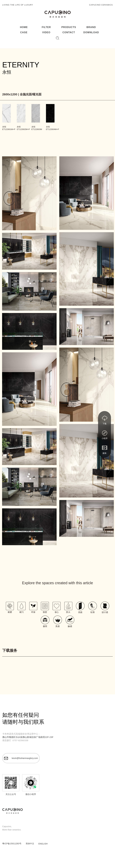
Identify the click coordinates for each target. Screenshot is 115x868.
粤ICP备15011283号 (12, 844)
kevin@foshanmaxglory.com (21, 758)
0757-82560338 (20, 740)
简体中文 (30, 844)
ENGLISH (43, 844)
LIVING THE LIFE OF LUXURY (18, 5)
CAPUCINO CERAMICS (101, 5)
